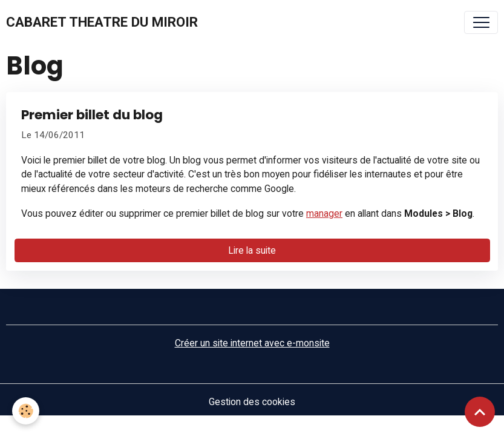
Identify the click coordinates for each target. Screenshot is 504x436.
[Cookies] (26, 411)
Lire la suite (252, 250)
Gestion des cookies (252, 402)
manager (324, 213)
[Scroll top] (480, 412)
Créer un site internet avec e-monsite (252, 343)
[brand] (102, 22)
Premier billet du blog (92, 115)
